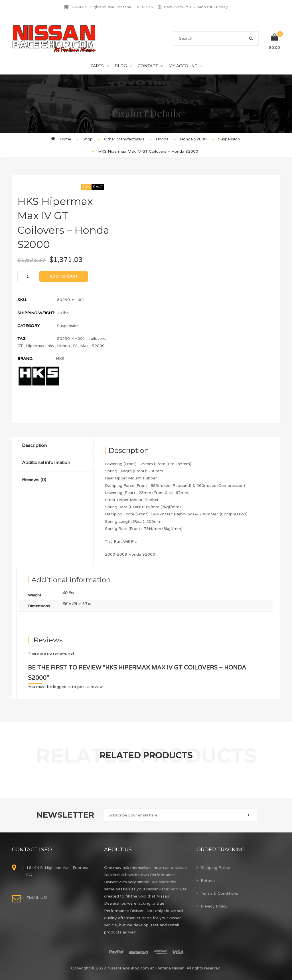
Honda (162, 139)
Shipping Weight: (36, 313)
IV (75, 346)
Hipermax (35, 346)
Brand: (25, 359)
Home (65, 139)
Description (34, 445)
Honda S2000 (193, 139)
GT (20, 346)
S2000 (98, 346)
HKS (60, 359)
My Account (183, 66)
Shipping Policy (215, 868)
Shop (88, 139)
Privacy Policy (214, 906)
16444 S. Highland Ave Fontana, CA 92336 (112, 7)
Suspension (229, 139)
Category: (29, 326)
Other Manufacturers (124, 139)
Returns (208, 881)
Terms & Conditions (219, 893)
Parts (97, 66)
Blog (121, 66)
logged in (62, 687)
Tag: (22, 339)
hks (51, 346)
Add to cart (64, 276)
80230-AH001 (71, 339)
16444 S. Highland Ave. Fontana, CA (58, 871)
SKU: (22, 300)
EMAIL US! (37, 898)
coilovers (97, 339)
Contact (148, 66)
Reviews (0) (34, 480)
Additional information (46, 463)
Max (84, 346)
